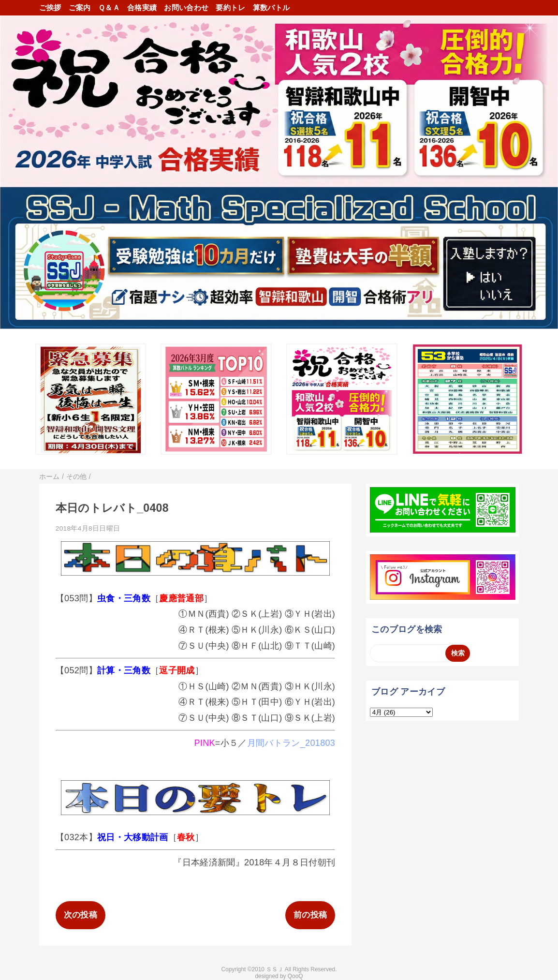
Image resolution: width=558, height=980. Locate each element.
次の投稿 (81, 915)
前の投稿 (310, 915)
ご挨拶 (50, 7)
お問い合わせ (186, 7)
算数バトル (272, 7)
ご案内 (80, 7)
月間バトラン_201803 (291, 743)
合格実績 (142, 7)
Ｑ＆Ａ (109, 7)
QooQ (295, 976)
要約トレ (230, 7)
